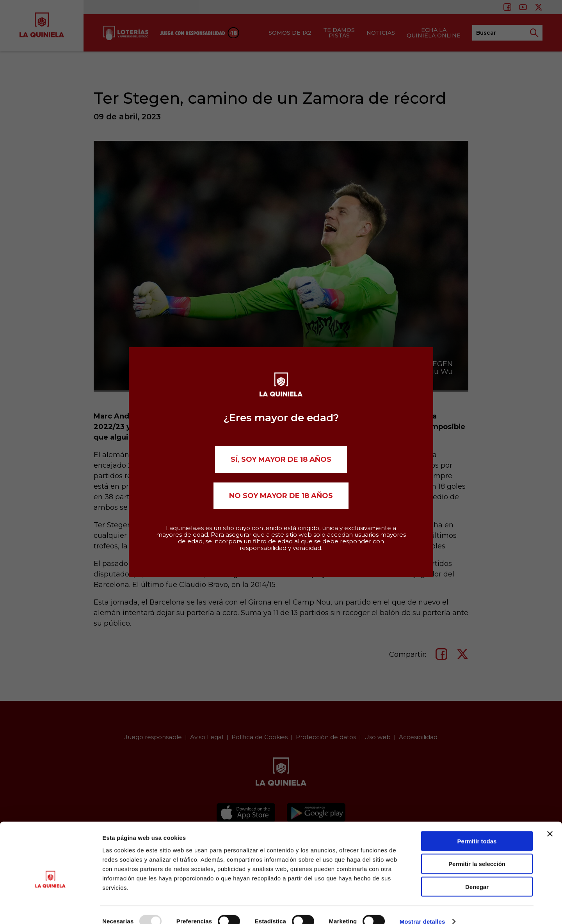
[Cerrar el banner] (550, 821)
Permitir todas (477, 828)
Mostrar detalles (422, 909)
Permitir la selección (477, 851)
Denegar (477, 874)
